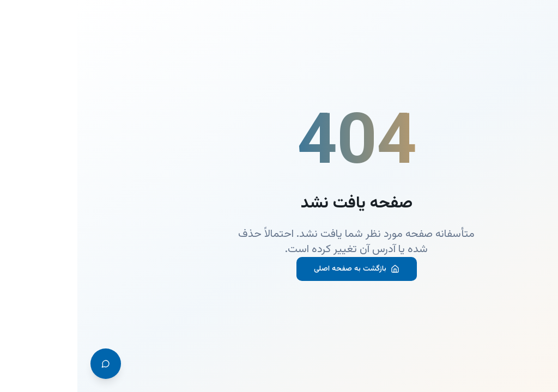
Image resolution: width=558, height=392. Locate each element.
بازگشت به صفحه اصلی (279, 269)
